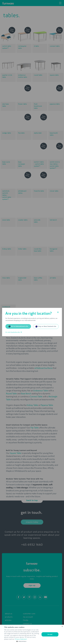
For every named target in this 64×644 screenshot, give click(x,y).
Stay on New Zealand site (46, 326)
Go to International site (18, 326)
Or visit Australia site (14, 332)
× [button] (62, 626)
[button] (22, 641)
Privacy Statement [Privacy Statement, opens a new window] (21, 639)
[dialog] (32, 634)
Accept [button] (50, 634)
